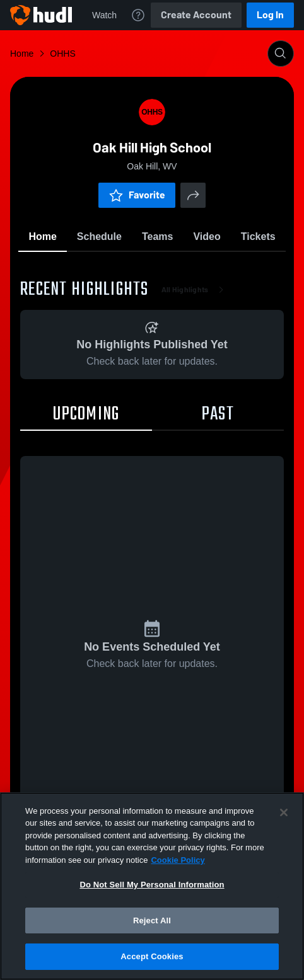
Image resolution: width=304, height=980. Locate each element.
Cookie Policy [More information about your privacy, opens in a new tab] (178, 860)
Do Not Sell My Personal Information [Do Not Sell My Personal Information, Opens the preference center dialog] (152, 885)
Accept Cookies (152, 956)
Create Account (196, 15)
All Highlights (195, 290)
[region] (152, 886)
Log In (270, 15)
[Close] (284, 812)
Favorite (137, 195)
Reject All (152, 920)
